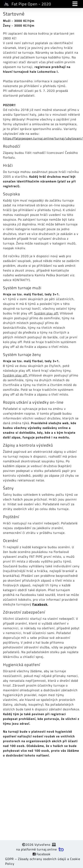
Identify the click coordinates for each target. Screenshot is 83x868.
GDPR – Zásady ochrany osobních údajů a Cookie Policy (43, 861)
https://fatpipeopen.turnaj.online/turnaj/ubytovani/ (43, 138)
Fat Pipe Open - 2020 (27, 4)
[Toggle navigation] (75, 4)
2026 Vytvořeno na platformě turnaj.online (40, 847)
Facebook (42, 854)
